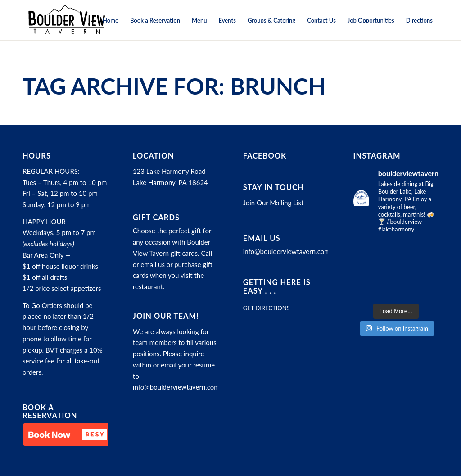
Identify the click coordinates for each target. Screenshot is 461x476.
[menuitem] (111, 20)
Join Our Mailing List (273, 203)
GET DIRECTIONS (267, 308)
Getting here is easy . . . (277, 286)
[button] (68, 435)
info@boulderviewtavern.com (176, 387)
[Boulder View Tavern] (66, 20)
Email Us (262, 238)
